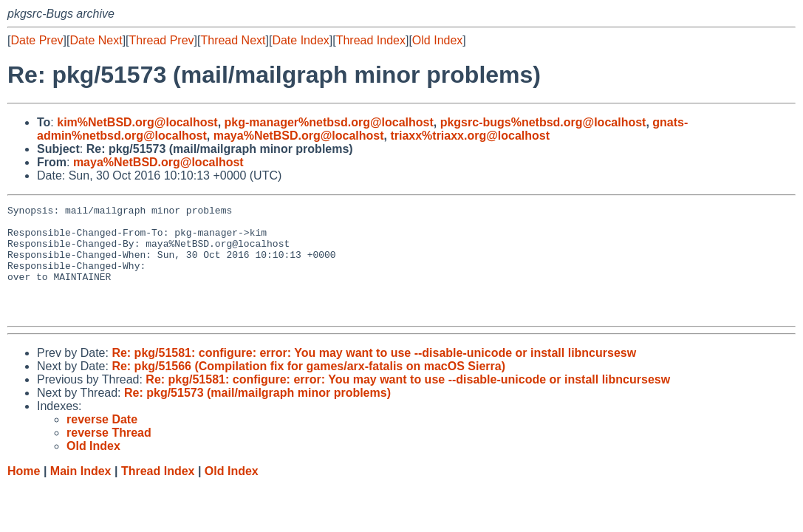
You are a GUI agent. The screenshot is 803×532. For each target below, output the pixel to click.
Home (24, 493)
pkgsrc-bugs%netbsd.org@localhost (543, 122)
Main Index (81, 493)
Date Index (300, 40)
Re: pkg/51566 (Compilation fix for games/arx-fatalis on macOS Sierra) (308, 388)
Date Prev (37, 40)
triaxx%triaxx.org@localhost (470, 136)
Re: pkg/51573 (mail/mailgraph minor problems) (257, 415)
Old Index (437, 40)
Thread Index (371, 40)
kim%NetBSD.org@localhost (137, 122)
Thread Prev (162, 40)
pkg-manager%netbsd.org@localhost (329, 122)
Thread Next (233, 40)
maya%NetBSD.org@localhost (299, 136)
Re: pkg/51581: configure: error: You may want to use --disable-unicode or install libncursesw (374, 375)
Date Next (96, 40)
